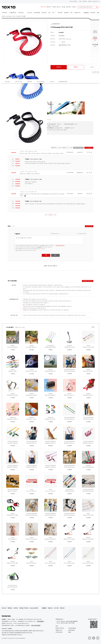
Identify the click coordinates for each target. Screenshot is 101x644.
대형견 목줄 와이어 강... (51, 371)
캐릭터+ (49, 7)
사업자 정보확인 (40, 621)
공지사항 (56, 608)
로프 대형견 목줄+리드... (32, 347)
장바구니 (96, 2)
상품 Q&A (39, 247)
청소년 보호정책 (34, 608)
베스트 (59, 7)
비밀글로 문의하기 (83, 234)
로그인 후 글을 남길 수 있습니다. (49, 240)
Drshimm (69, 537)
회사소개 (4, 608)
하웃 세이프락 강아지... (32, 563)
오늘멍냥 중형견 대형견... (50, 347)
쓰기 (95, 46)
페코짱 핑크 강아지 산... (88, 443)
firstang (13, 370)
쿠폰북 (69, 632)
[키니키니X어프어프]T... (88, 563)
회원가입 (75, 1)
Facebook (96, 72)
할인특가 (69, 7)
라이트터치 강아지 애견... (32, 371)
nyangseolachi (51, 346)
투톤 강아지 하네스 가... (69, 395)
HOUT (32, 561)
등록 (46, 255)
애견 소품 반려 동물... (88, 371)
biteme (13, 537)
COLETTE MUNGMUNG (69, 370)
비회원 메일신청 (71, 630)
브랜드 (74, 7)
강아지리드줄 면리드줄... (51, 515)
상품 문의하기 (89, 226)
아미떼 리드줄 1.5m (69, 491)
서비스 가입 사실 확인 (36, 625)
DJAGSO (13, 346)
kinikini (50, 561)
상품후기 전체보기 (78, 148)
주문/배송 (84, 1)
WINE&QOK (13, 417)
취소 (55, 255)
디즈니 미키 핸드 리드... (32, 491)
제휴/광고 (50, 608)
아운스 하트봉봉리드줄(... (88, 467)
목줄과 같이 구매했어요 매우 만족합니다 (30, 174)
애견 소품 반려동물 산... (51, 395)
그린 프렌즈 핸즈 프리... (32, 443)
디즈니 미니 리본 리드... (51, 491)
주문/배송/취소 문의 (60, 246)
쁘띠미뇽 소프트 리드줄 (88, 347)
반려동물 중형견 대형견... (13, 395)
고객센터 (90, 1)
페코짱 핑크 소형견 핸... (51, 467)
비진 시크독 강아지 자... (13, 587)
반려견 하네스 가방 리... (32, 419)
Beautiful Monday (13, 585)
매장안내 (62, 608)
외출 (14, 16)
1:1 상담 (42, 246)
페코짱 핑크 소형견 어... (32, 467)
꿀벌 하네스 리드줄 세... (13, 419)
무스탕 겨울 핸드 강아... (69, 467)
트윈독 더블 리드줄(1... (13, 347)
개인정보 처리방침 (24, 608)
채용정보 (10, 608)
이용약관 (16, 608)
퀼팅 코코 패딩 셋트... (13, 491)
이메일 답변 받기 (55, 234)
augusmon (88, 465)
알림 (80, 1)
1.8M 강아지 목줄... (13, 371)
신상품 (63, 7)
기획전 (54, 7)
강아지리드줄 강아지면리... (32, 515)
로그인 (71, 1)
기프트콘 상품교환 (72, 628)
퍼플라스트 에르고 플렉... (69, 539)
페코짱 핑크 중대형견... (13, 467)
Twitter (93, 72)
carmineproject (69, 489)
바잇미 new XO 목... (13, 539)
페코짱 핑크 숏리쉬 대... (51, 443)
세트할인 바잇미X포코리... (32, 539)
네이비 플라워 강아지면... (88, 491)
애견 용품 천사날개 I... (88, 395)
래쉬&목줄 (18, 16)
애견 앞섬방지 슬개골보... (32, 395)
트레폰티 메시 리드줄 (69, 347)
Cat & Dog (9, 16)
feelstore (50, 370)
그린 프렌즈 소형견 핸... (13, 443)
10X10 (9, 7)
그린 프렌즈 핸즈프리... (69, 419)
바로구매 (59, 67)
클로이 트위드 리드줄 (88, 515)
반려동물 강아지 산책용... (13, 515)
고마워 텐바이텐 (59, 632)
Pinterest (98, 72)
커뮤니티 (43, 7)
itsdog (88, 346)
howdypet (69, 346)
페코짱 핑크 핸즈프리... (69, 443)
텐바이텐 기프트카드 (60, 628)
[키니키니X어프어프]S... (50, 563)
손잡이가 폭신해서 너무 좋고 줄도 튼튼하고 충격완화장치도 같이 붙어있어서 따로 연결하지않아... (42, 195)
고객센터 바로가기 (59, 619)
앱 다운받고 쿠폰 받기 (92, 619)
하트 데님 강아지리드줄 (69, 371)
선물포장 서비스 (59, 630)
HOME (3, 16)
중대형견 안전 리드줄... (50, 419)
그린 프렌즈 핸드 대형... (88, 419)
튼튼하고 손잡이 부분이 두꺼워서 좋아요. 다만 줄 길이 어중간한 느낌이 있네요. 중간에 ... (42, 154)
